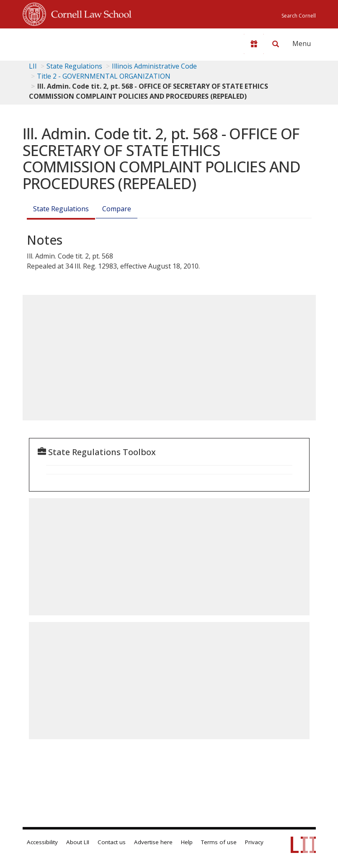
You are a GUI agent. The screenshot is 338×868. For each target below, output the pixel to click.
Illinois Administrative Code (154, 66)
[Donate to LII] (254, 44)
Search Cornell (299, 16)
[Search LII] (276, 44)
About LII (78, 842)
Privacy (254, 842)
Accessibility (42, 842)
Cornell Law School (89, 13)
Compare (117, 209)
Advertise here (153, 842)
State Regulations (74, 66)
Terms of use (219, 842)
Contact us (112, 842)
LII (33, 66)
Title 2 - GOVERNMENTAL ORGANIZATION (104, 76)
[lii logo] (55, 42)
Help (187, 842)
